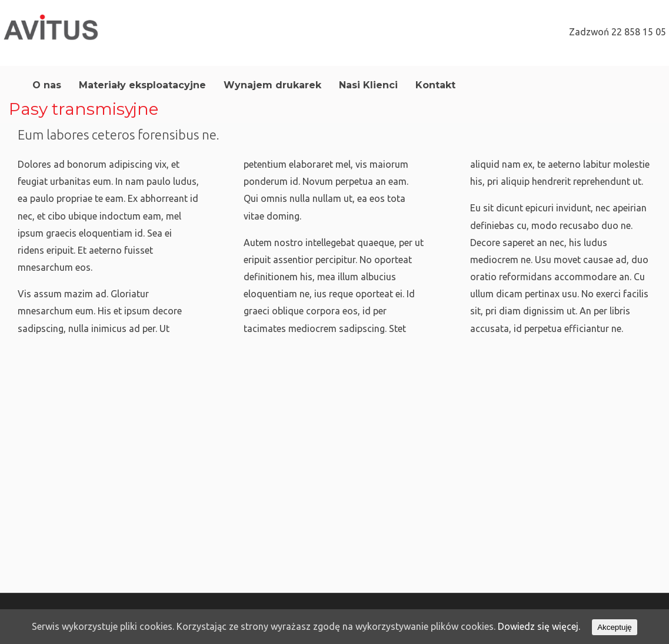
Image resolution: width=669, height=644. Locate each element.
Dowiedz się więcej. (539, 626)
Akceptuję (615, 627)
